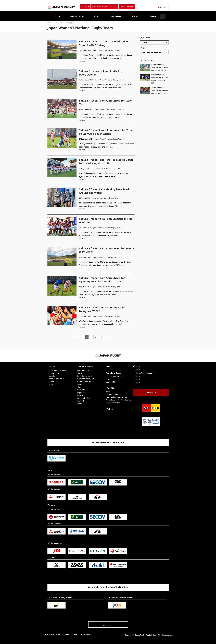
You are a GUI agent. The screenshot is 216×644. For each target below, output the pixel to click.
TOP (49, 23)
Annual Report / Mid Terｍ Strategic (119, 400)
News (96, 16)
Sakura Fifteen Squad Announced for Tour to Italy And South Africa (106, 132)
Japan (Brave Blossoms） (58, 370)
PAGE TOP (108, 625)
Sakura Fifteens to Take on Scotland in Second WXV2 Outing (103, 43)
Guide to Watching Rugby (115, 376)
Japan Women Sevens (56, 379)
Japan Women (54, 373)
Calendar (109, 379)
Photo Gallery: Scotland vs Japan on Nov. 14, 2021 (159, 80)
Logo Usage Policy (113, 403)
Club (79, 387)
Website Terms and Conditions (57, 634)
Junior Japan (53, 381)
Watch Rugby (116, 16)
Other (79, 404)
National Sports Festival (86, 381)
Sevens (80, 373)
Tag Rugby (81, 401)
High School (82, 393)
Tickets (153, 16)
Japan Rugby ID (126, 7)
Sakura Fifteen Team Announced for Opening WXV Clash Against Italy (102, 280)
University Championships (87, 379)
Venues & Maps (112, 382)
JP (164, 7)
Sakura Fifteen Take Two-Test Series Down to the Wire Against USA (106, 161)
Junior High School (84, 398)
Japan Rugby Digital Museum (116, 397)
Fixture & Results (77, 16)
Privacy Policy (86, 634)
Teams (57, 16)
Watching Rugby (114, 373)
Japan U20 (52, 384)
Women (80, 384)
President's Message (114, 394)
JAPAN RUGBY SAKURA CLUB (103, 7)
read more (82, 61)
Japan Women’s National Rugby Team (63, 23)
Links (75, 634)
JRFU (138, 366)
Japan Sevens (54, 376)
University (81, 390)
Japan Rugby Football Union (61, 7)
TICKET (84, 7)
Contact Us (151, 393)
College (80, 395)
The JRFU (136, 16)
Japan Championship (85, 376)
